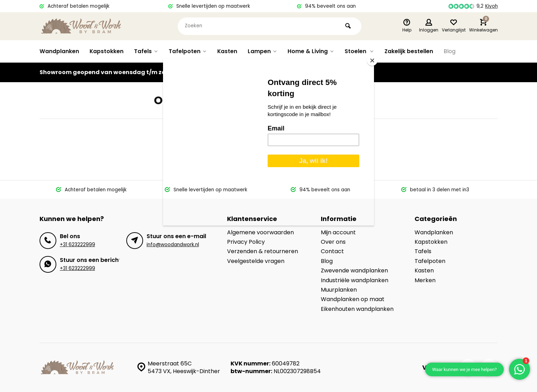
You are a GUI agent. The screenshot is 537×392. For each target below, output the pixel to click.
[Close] (372, 60)
